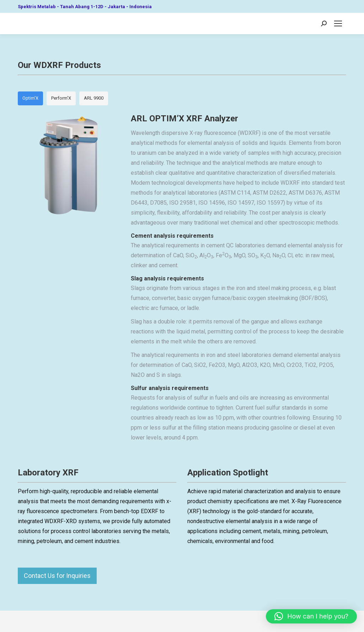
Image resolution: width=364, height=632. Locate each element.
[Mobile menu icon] (338, 23)
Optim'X (30, 98)
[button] (311, 616)
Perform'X (61, 98)
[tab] (30, 98)
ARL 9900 (94, 98)
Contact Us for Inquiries (57, 576)
